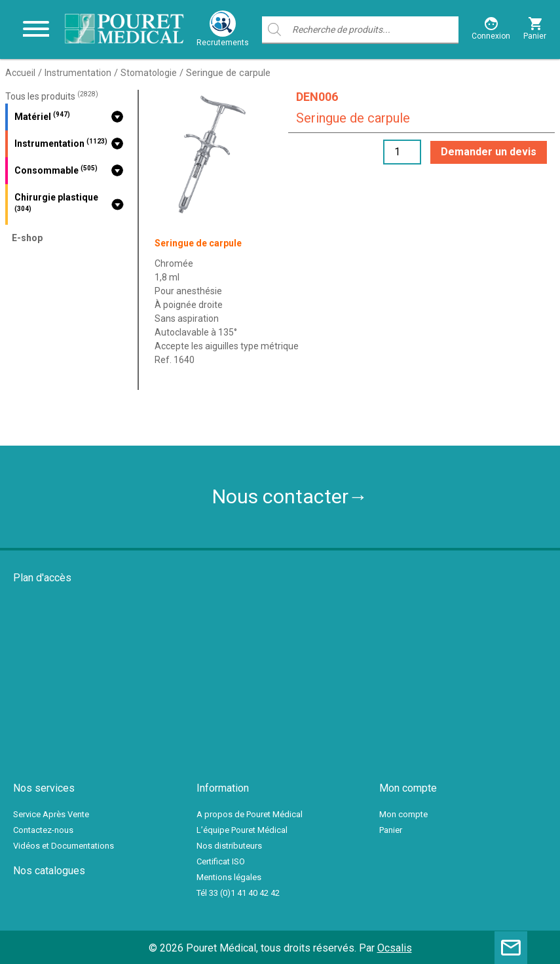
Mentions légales (229, 877)
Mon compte (403, 814)
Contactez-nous (43, 830)
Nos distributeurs (229, 846)
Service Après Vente (51, 814)
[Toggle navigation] (36, 29)
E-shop (27, 238)
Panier (391, 830)
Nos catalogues (49, 871)
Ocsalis (395, 948)
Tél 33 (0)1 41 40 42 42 (238, 893)
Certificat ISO (221, 861)
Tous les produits (52, 96)
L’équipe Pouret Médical (242, 830)
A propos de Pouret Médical (250, 814)
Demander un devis (489, 152)
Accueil (20, 73)
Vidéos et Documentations (64, 846)
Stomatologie (149, 73)
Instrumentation (78, 73)
